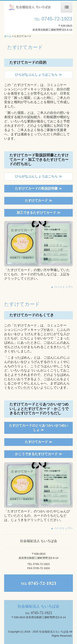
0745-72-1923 (57, 19)
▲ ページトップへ (62, 287)
